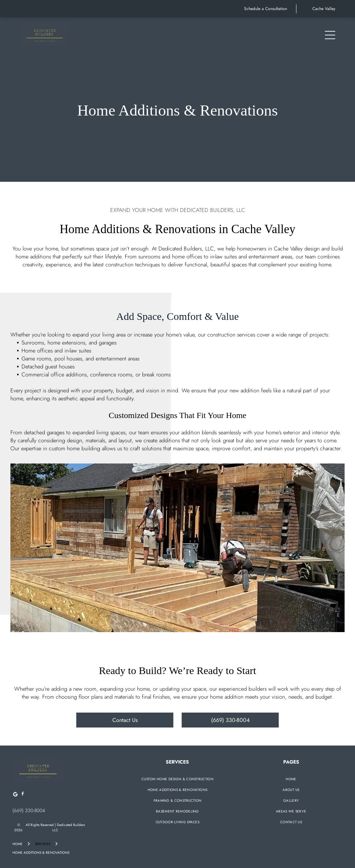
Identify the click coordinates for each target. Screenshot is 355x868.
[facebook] (23, 795)
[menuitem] (177, 779)
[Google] (15, 795)
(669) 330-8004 (29, 810)
